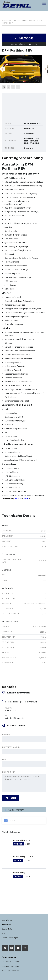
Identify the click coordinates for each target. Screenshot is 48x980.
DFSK (26, 498)
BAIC (17, 498)
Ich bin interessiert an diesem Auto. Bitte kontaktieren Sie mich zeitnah (24, 783)
